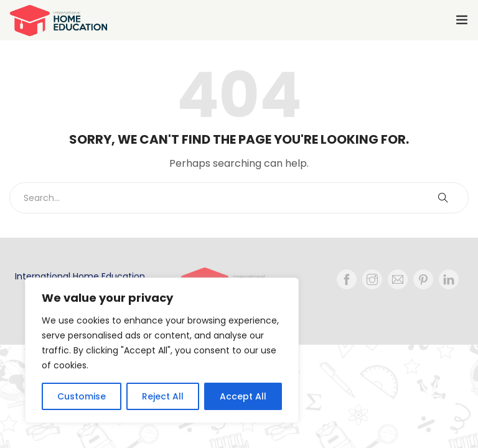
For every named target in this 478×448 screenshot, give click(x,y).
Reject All (163, 396)
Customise (82, 396)
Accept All (243, 396)
